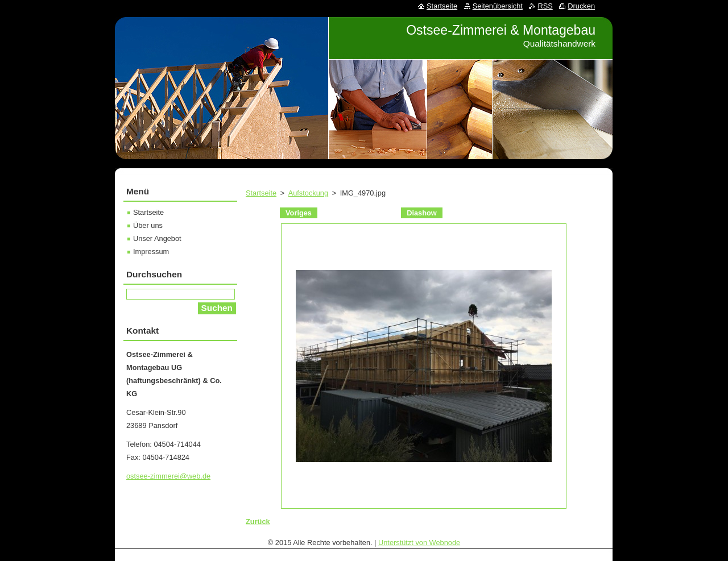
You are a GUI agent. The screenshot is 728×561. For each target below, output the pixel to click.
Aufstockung (308, 193)
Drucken (581, 6)
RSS (545, 6)
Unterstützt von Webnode (419, 543)
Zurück (258, 521)
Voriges (299, 213)
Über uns (148, 225)
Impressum (151, 252)
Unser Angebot (157, 238)
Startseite (261, 193)
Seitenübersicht (498, 6)
